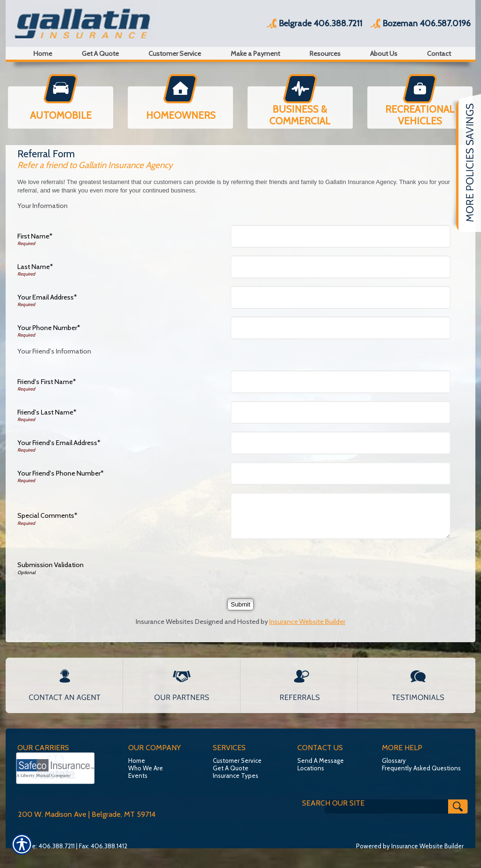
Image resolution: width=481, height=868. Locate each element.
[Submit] (240, 604)
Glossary (394, 760)
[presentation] (305, 565)
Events (138, 776)
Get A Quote (231, 768)
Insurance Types (236, 776)
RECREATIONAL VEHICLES (420, 115)
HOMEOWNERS (181, 115)
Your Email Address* (47, 297)
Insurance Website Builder (307, 622)
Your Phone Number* (49, 328)
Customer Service (237, 760)
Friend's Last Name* (47, 412)
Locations (311, 768)
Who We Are (146, 768)
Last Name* (35, 267)
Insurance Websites (165, 622)
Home (137, 760)
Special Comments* (47, 515)
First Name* (35, 236)
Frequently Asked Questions (421, 768)
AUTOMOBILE (61, 115)
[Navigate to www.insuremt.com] (465, 163)
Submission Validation (50, 565)
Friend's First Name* (47, 382)
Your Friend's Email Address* (59, 443)
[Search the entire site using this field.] (356, 803)
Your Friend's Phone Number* (61, 473)
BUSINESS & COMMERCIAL (300, 115)
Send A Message (321, 760)
